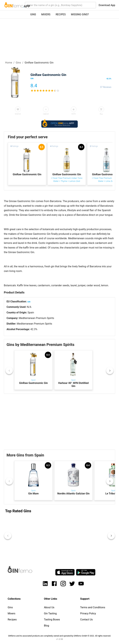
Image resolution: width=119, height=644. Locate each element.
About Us (49, 607)
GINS (33, 14)
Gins (18, 63)
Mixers (12, 613)
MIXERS (46, 14)
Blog (47, 626)
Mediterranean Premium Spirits (36, 318)
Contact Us (86, 620)
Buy (101, 114)
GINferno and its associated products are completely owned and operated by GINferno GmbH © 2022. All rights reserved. (60, 636)
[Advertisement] (59, 422)
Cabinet (46, 114)
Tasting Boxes (52, 620)
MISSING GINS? (80, 14)
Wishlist (18, 114)
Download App (107, 5)
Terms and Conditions (93, 607)
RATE (74, 114)
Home (9, 63)
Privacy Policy (88, 613)
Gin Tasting (50, 613)
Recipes (12, 620)
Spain (31, 313)
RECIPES (61, 14)
